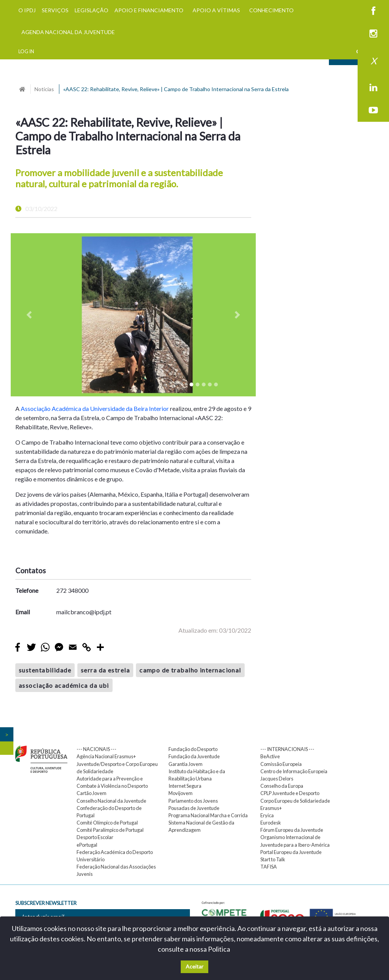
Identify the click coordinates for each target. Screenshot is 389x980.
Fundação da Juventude (194, 756)
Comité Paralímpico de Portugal (110, 830)
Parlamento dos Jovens (193, 801)
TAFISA (269, 867)
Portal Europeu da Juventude (291, 852)
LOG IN (26, 51)
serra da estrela (105, 670)
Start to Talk (273, 859)
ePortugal (87, 845)
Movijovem (181, 793)
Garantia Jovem (186, 764)
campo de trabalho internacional (190, 670)
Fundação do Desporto (193, 749)
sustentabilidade (45, 670)
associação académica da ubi (64, 685)
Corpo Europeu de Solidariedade (295, 801)
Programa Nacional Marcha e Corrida (208, 815)
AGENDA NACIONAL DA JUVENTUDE (68, 32)
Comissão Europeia (281, 764)
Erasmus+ (271, 808)
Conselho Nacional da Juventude (111, 801)
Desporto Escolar (95, 837)
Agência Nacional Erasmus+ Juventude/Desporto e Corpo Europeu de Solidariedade (117, 764)
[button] (29, 315)
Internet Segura (185, 786)
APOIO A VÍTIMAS (216, 10)
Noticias (44, 89)
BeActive (270, 756)
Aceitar (194, 966)
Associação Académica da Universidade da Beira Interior (95, 408)
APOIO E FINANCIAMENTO (149, 10)
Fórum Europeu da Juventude (292, 830)
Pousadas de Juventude (194, 808)
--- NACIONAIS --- (96, 749)
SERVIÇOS (55, 10)
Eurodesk (271, 823)
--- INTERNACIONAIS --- (287, 749)
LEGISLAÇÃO (92, 10)
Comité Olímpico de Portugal (107, 823)
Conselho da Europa (282, 786)
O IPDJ (27, 10)
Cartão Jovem (92, 793)
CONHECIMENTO (271, 10)
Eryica (267, 815)
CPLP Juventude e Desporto (290, 793)
